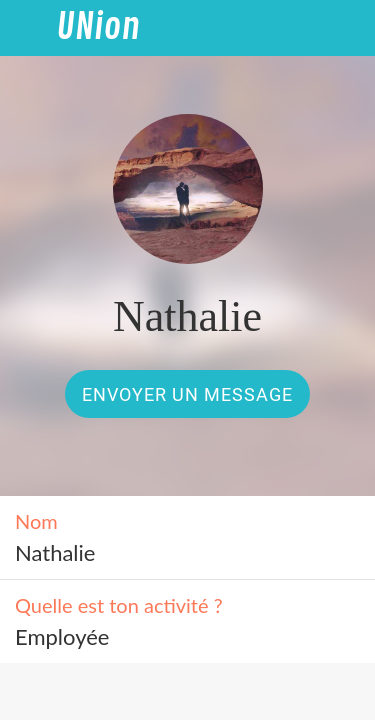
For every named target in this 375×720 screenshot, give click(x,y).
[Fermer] (28, 28)
